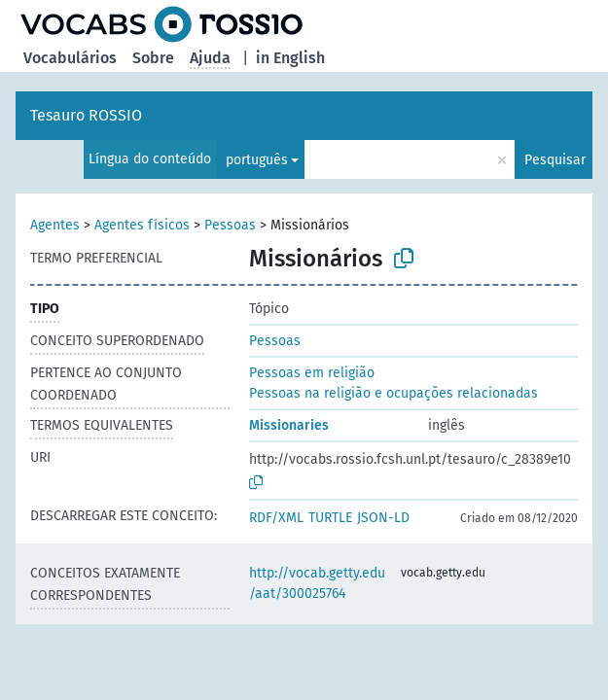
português (257, 160)
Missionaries (289, 425)
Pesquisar (555, 160)
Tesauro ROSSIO (86, 115)
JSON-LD (383, 518)
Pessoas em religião (312, 373)
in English (290, 58)
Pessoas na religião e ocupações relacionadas (393, 393)
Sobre (153, 58)
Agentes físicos (142, 225)
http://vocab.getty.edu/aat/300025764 (317, 583)
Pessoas (230, 225)
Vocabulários (70, 58)
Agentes (55, 225)
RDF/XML (276, 518)
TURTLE (330, 518)
